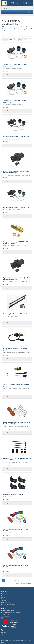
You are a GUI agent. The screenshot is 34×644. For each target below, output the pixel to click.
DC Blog (3, 595)
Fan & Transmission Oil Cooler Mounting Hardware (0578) (17, 423)
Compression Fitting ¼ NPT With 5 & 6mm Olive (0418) (16, 242)
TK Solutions (17, 640)
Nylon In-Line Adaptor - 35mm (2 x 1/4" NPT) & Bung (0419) (17, 279)
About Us (4, 601)
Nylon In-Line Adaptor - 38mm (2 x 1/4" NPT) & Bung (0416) (17, 172)
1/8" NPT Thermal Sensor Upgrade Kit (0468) (16, 385)
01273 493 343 (6, 616)
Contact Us (4, 594)
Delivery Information (7, 602)
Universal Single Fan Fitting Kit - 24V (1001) (16, 566)
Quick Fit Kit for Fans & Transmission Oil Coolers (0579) (17, 459)
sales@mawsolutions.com (9, 618)
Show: (21, 40)
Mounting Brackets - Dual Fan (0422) (16, 314)
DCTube (3, 597)
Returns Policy (5, 599)
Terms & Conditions (6, 606)
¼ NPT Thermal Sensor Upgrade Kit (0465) (15, 349)
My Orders (4, 634)
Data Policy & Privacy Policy (8, 604)
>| (21, 580)
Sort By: (5, 40)
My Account (4, 632)
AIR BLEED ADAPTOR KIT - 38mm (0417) (16, 207)
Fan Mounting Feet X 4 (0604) (13, 494)
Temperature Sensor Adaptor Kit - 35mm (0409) (15, 101)
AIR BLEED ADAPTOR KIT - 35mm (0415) (16, 137)
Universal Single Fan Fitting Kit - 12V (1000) (16, 530)
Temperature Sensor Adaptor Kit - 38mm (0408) (15, 65)
